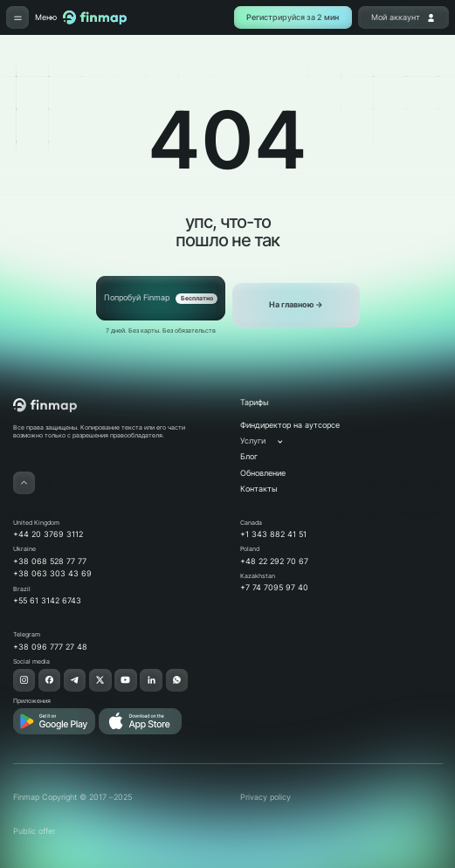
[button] (270, 441)
